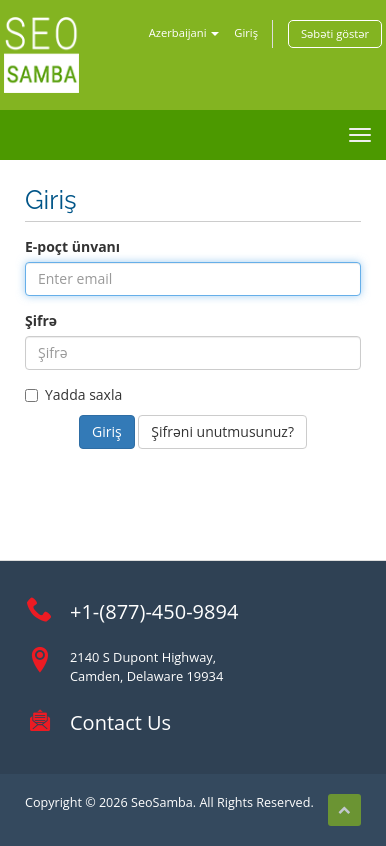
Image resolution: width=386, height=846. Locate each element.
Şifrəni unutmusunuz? (222, 431)
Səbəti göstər (335, 33)
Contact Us (120, 722)
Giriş (246, 32)
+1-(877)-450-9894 (154, 611)
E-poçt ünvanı (72, 246)
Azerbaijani (184, 32)
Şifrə (41, 320)
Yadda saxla (73, 394)
